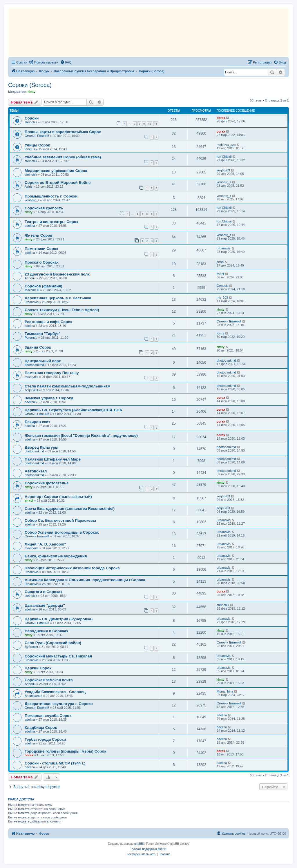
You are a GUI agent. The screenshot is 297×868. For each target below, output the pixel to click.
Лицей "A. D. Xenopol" (45, 544)
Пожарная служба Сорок (48, 716)
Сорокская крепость (44, 208)
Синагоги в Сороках (44, 592)
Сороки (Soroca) (30, 85)
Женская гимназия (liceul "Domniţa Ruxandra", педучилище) (81, 435)
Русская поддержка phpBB (148, 849)
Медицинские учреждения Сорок (56, 171)
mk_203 (222, 298)
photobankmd (34, 365)
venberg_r (224, 182)
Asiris (29, 186)
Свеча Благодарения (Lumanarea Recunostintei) (70, 509)
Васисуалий (33, 696)
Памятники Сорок (41, 249)
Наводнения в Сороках (47, 631)
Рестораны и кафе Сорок (48, 322)
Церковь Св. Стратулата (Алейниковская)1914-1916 (73, 410)
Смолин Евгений (37, 136)
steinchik (31, 122)
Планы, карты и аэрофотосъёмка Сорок (63, 132)
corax (221, 118)
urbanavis (224, 248)
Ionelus (30, 149)
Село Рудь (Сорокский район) (53, 643)
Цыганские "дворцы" (45, 605)
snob (220, 262)
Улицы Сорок (37, 145)
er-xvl (29, 501)
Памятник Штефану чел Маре (53, 459)
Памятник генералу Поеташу (52, 373)
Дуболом (31, 647)
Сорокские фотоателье (47, 483)
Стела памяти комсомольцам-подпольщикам (68, 386)
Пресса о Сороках (42, 262)
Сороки (32, 118)
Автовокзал (36, 471)
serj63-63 (223, 170)
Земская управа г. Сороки (49, 398)
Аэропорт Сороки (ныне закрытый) (58, 497)
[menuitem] (44, 62)
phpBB (139, 844)
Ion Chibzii (224, 157)
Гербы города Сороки (45, 739)
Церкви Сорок (38, 668)
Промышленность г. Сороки (51, 196)
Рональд (31, 338)
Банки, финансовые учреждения (56, 556)
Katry (220, 333)
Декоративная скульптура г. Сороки (59, 704)
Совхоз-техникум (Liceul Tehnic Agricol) (62, 310)
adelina (30, 226)
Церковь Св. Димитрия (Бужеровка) (59, 619)
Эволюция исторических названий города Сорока (72, 568)
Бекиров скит (37, 422)
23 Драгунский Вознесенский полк (57, 274)
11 (156, 124)
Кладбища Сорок (41, 727)
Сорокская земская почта (49, 680)
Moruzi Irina (225, 691)
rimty (31, 92)
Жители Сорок (38, 235)
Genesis (222, 286)
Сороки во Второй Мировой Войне (58, 183)
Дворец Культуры (41, 447)
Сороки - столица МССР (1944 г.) (55, 763)
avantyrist (31, 377)
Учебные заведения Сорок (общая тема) (63, 157)
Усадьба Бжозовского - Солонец (55, 692)
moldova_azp (226, 145)
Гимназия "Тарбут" (43, 334)
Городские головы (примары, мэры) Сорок (65, 751)
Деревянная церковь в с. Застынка (58, 298)
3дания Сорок (38, 347)
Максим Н (32, 290)
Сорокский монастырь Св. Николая (58, 656)
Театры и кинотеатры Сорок (51, 222)
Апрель (30, 278)
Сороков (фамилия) (44, 286)
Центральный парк (43, 361)
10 (149, 124)
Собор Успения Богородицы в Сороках (62, 532)
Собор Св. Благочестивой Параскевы (60, 520)
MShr (220, 274)
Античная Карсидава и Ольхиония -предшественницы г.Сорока (85, 580)
